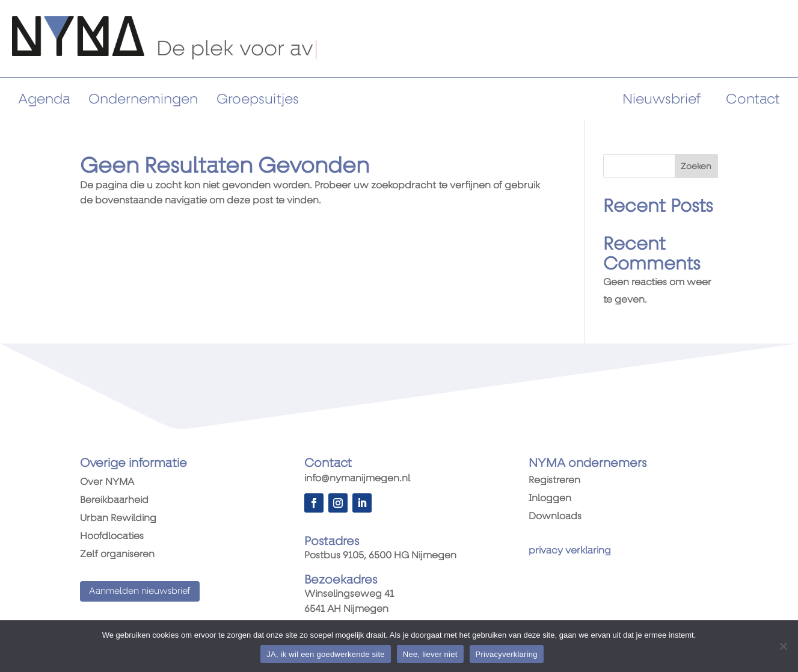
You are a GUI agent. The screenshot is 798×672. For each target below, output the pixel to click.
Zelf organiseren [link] (117, 555)
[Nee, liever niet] (783, 646)
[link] (78, 53)
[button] (314, 503)
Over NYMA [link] (107, 482)
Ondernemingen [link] (143, 99)
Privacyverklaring (507, 654)
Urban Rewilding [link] (118, 519)
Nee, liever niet (430, 654)
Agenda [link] (44, 99)
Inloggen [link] (550, 499)
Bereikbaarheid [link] (114, 501)
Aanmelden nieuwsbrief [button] (140, 591)
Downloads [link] (555, 517)
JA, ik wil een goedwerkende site (326, 654)
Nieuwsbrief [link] (661, 99)
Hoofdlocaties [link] (112, 537)
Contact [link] (753, 99)
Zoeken (696, 166)
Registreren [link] (554, 481)
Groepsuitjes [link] (258, 99)
